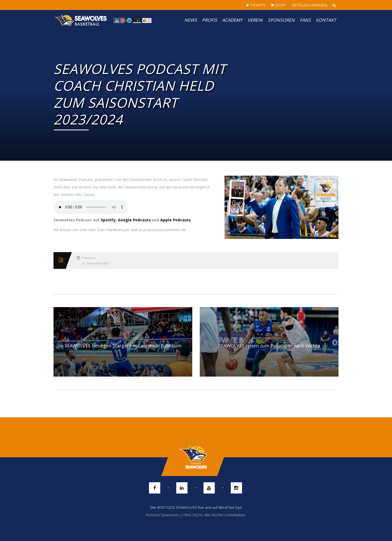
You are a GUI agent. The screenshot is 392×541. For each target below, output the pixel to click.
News (191, 20)
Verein (255, 20)
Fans (305, 20)
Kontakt (326, 20)
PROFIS (209, 20)
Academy (232, 20)
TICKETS (255, 5)
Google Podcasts (134, 220)
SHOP (278, 5)
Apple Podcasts (175, 220)
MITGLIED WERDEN (309, 5)
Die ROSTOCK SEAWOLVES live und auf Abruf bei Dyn (196, 507)
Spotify (108, 220)
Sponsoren (281, 20)
